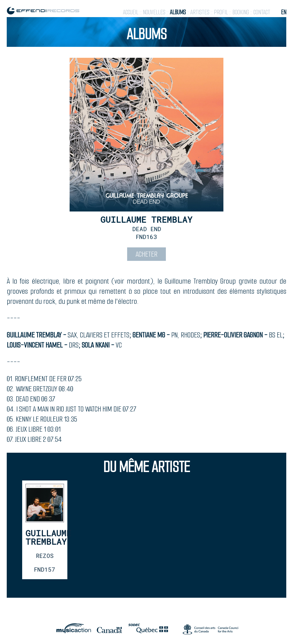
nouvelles (154, 12)
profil (221, 12)
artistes (200, 12)
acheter (146, 254)
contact (262, 12)
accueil (131, 12)
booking (241, 12)
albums (178, 12)
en (284, 12)
